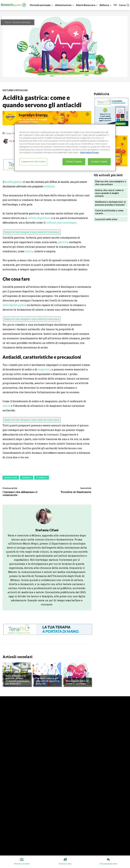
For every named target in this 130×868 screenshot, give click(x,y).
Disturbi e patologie (21, 22)
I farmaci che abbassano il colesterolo (20, 493)
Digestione (11, 478)
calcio (6, 406)
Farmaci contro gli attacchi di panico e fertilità (47, 681)
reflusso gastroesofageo (61, 222)
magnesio (44, 369)
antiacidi (49, 186)
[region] (65, 148)
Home (8, 22)
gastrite (63, 242)
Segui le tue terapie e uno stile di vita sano (32, 232)
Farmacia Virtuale (16, 670)
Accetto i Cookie (99, 162)
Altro (69, 675)
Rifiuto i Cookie (74, 162)
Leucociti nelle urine (106, 219)
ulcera (29, 251)
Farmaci (27, 478)
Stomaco (42, 478)
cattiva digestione (39, 218)
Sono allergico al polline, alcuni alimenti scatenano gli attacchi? (17, 680)
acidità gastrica (13, 182)
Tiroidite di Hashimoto (76, 492)
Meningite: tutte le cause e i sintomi (77, 682)
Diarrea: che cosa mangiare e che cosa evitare (111, 183)
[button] (124, 5)
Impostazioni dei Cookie (33, 162)
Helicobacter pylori (14, 305)
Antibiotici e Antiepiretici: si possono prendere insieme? (110, 203)
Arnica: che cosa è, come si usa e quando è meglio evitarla (109, 193)
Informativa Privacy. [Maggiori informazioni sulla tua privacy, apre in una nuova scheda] (90, 152)
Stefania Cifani (47, 530)
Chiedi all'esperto (46, 673)
